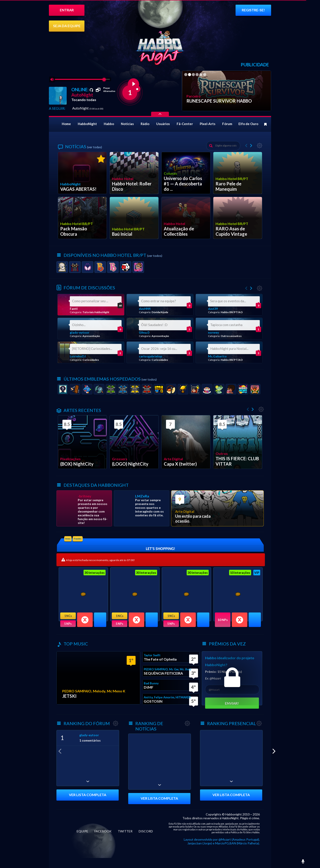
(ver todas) (95, 147)
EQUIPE (82, 831)
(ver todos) (155, 256)
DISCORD (146, 831)
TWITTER (125, 831)
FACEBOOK (103, 831)
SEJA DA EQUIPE (67, 26)
